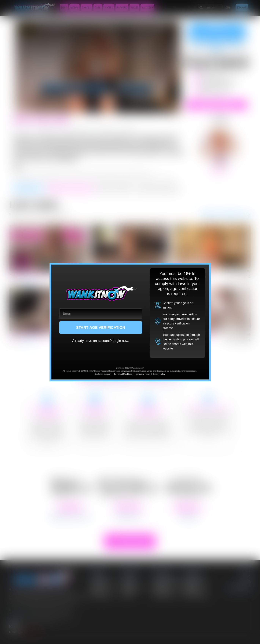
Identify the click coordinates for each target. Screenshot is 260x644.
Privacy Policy (159, 374)
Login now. (121, 341)
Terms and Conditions (123, 374)
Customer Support (103, 374)
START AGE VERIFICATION (101, 327)
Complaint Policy (143, 374)
